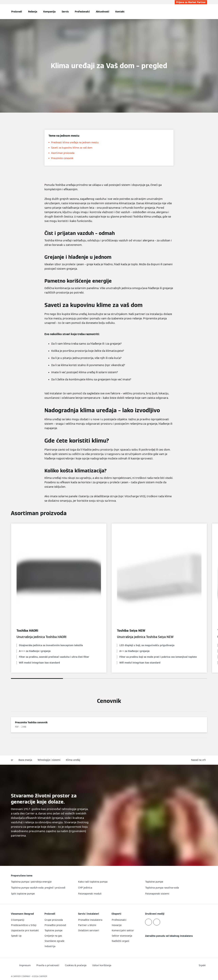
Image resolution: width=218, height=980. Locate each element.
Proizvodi (17, 12)
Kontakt (120, 12)
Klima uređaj (73, 760)
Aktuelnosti (103, 12)
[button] (199, 760)
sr (12, 760)
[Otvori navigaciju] (2, 12)
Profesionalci (82, 12)
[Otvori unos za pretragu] (205, 12)
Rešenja (33, 12)
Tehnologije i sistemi (49, 760)
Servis (65, 12)
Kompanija (49, 12)
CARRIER (43, 976)
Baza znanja (25, 760)
